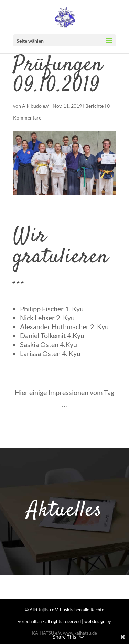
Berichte (94, 106)
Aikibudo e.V (36, 106)
